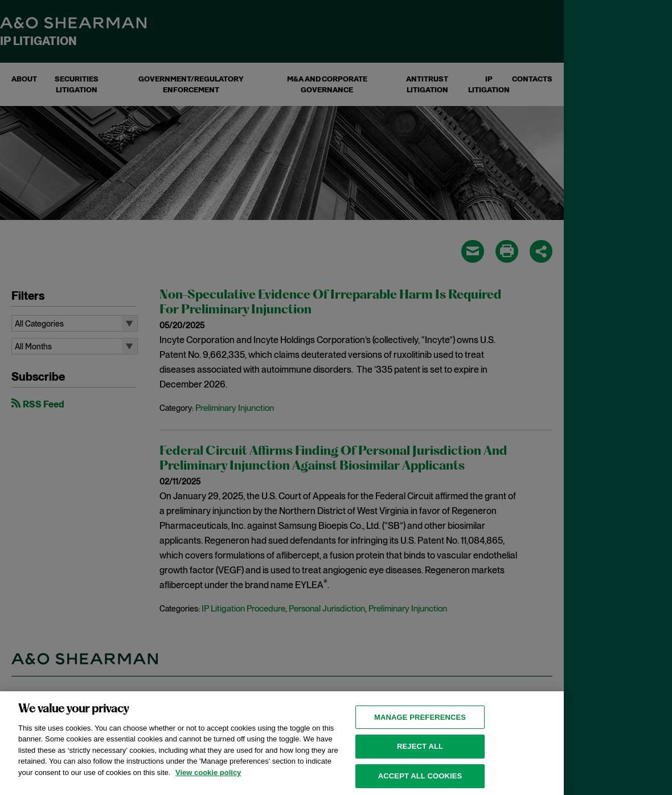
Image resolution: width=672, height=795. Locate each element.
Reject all (420, 756)
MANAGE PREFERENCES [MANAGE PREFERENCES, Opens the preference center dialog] (420, 727)
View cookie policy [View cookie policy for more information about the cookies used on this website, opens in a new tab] (208, 782)
